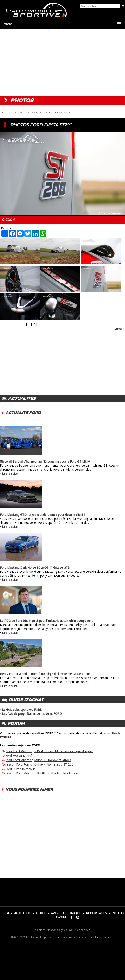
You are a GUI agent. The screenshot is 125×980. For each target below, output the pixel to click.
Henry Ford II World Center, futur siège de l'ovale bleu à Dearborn (45, 674)
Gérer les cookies (79, 930)
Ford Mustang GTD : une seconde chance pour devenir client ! (42, 515)
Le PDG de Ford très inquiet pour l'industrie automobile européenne (47, 621)
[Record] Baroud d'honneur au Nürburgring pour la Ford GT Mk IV (45, 461)
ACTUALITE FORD (23, 413)
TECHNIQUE (72, 913)
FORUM (60, 917)
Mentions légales (57, 930)
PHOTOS (38, 112)
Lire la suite (10, 473)
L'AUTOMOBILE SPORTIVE (16, 112)
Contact (40, 930)
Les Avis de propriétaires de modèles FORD (32, 714)
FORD (49, 112)
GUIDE (41, 913)
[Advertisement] (62, 62)
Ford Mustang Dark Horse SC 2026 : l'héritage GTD (35, 567)
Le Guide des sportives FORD (22, 710)
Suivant (119, 329)
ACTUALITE (23, 913)
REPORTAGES (96, 913)
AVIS (54, 913)
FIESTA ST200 (62, 112)
